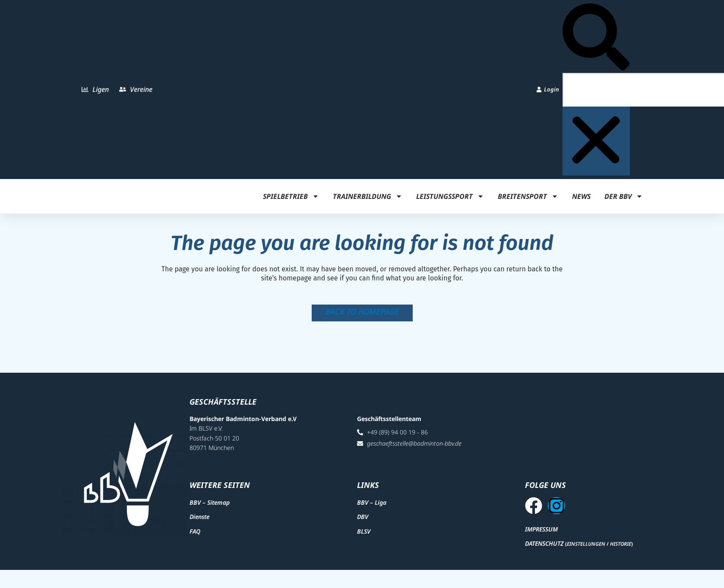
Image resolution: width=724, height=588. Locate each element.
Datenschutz (544, 552)
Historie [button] (621, 552)
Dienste (199, 521)
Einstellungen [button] (586, 552)
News (581, 196)
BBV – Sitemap (210, 507)
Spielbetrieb (291, 196)
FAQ (195, 535)
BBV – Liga (372, 507)
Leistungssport (450, 196)
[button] (596, 38)
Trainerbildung (368, 196)
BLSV (364, 535)
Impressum (541, 537)
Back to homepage (362, 311)
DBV (363, 521)
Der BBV (624, 196)
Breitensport (528, 196)
